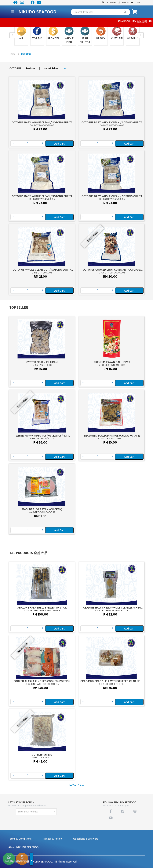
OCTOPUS (26, 54)
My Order (109, 3)
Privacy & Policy (52, 839)
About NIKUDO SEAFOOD (23, 847)
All (66, 69)
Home (12, 54)
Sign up (124, 3)
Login (136, 3)
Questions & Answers (86, 839)
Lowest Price (50, 69)
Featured (31, 69)
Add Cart (59, 144)
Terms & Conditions (20, 839)
